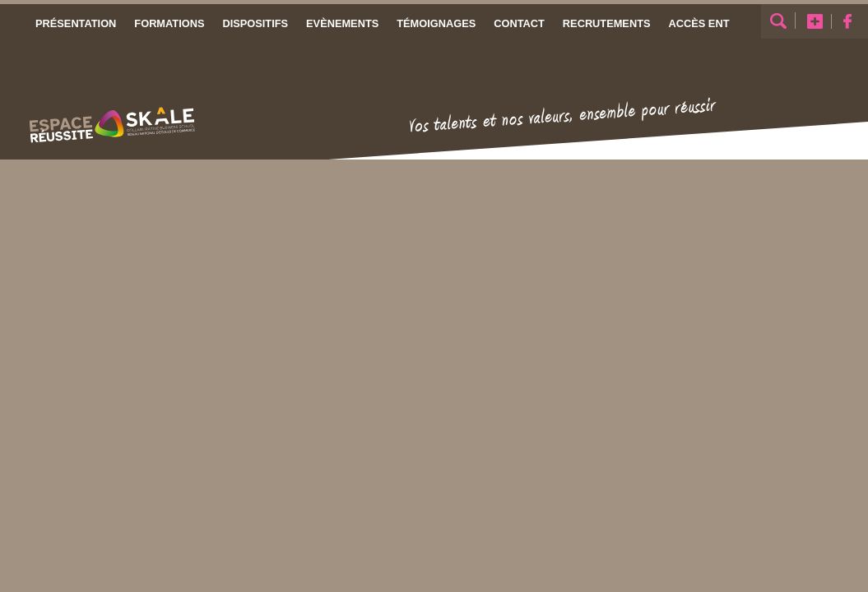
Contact (519, 23)
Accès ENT (699, 23)
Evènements (342, 23)
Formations (169, 23)
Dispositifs (255, 23)
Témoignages (436, 23)
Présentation (76, 23)
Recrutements (606, 23)
